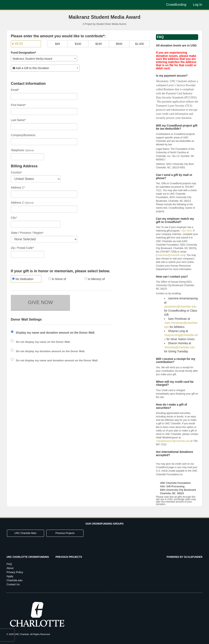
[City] (36, 224)
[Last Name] (44, 127)
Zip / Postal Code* (22, 248)
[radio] (26, 279)
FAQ (9, 564)
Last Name (18, 120)
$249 (98, 44)
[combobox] (44, 58)
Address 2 (17, 203)
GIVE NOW (41, 302)
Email (15, 90)
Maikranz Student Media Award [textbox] (32, 59)
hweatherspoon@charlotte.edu (173, 441)
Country (16, 172)
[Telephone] (27, 157)
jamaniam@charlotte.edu (180, 307)
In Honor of (57, 279)
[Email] (44, 96)
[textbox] (45, 68)
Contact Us (13, 584)
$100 (78, 44)
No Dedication (23, 279)
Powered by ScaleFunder (185, 557)
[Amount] (26, 44)
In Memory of (95, 279)
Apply (10, 576)
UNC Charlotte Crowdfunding (28, 557)
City (14, 218)
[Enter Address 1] (44, 194)
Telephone (17, 150)
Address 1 (18, 187)
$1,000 (140, 44)
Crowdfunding (176, 5)
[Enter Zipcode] (27, 254)
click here (187, 231)
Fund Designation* (23, 53)
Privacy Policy (15, 572)
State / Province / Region (27, 233)
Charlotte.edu (14, 580)
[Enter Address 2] (44, 209)
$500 (119, 44)
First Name (18, 105)
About (10, 568)
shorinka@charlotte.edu (180, 347)
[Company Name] (44, 142)
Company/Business (23, 135)
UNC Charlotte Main (25, 533)
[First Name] (44, 111)
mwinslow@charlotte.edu (171, 255)
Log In (198, 5)
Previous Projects (65, 533)
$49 (57, 44)
